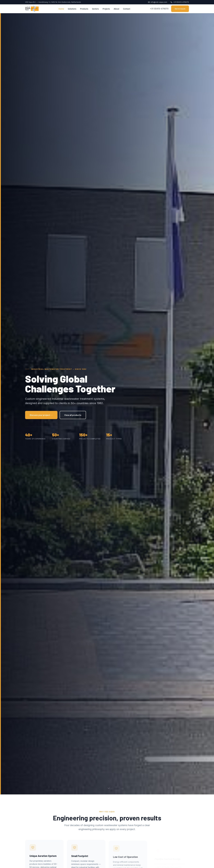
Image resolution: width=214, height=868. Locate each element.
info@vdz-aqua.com (158, 2)
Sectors (95, 9)
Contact (127, 9)
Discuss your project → (41, 415)
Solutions (72, 9)
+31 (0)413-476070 (180, 2)
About (116, 9)
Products (84, 9)
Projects (106, 9)
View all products (73, 415)
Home (61, 9)
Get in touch (180, 9)
